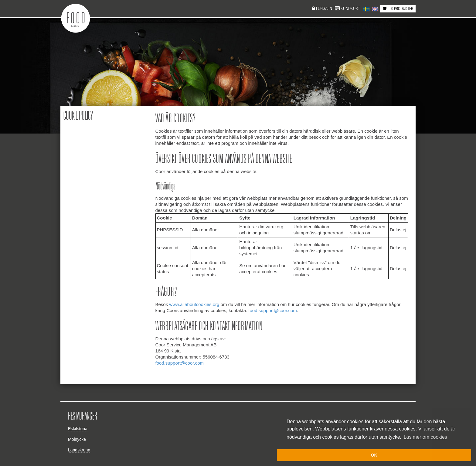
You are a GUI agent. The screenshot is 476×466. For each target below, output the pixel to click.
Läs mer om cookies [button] (425, 437)
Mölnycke (77, 439)
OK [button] (374, 455)
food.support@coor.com (272, 310)
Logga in (325, 9)
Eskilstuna (78, 429)
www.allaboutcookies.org (194, 304)
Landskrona (79, 450)
